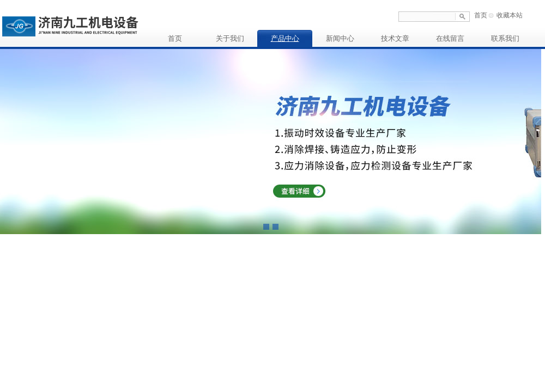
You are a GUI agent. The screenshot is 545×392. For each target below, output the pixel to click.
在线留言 (450, 38)
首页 (481, 15)
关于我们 (230, 38)
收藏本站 (510, 15)
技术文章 (395, 38)
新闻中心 (340, 38)
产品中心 (285, 38)
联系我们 (505, 38)
